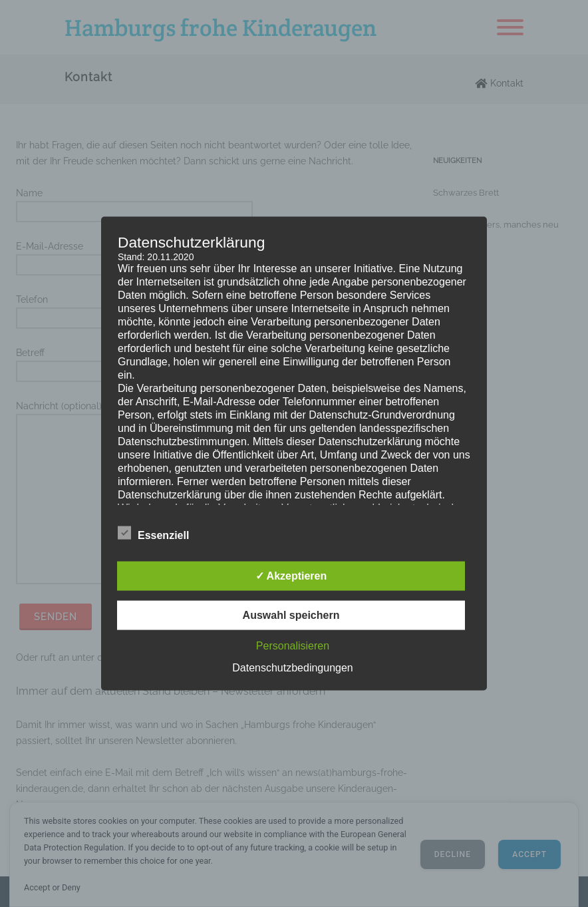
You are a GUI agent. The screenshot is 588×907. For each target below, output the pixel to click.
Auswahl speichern (291, 615)
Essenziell (153, 533)
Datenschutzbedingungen (292, 668)
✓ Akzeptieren (291, 576)
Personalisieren (293, 646)
